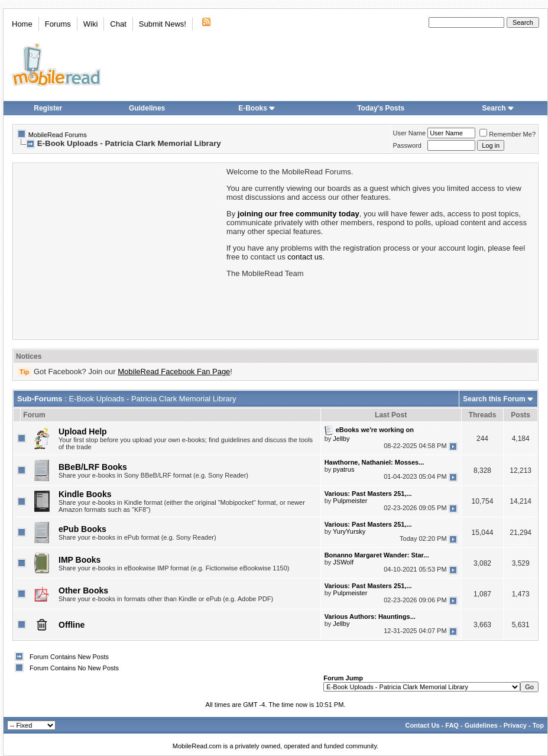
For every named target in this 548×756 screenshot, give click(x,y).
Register (48, 108)
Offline (72, 625)
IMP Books (80, 560)
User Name (410, 133)
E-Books (257, 108)
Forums (58, 24)
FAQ (452, 725)
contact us (305, 257)
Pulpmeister (350, 501)
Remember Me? (508, 134)
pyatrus (343, 469)
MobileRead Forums (58, 135)
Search (498, 108)
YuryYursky (349, 531)
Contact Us (422, 725)
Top (538, 725)
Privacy (515, 725)
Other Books (83, 590)
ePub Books (82, 529)
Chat (118, 24)
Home (22, 24)
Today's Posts (381, 108)
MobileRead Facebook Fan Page (174, 371)
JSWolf (343, 562)
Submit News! (163, 24)
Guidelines (147, 108)
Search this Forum (494, 399)
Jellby (341, 439)
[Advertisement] (119, 250)
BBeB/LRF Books (93, 467)
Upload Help (83, 431)
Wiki (91, 24)
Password (407, 145)
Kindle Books (85, 494)
